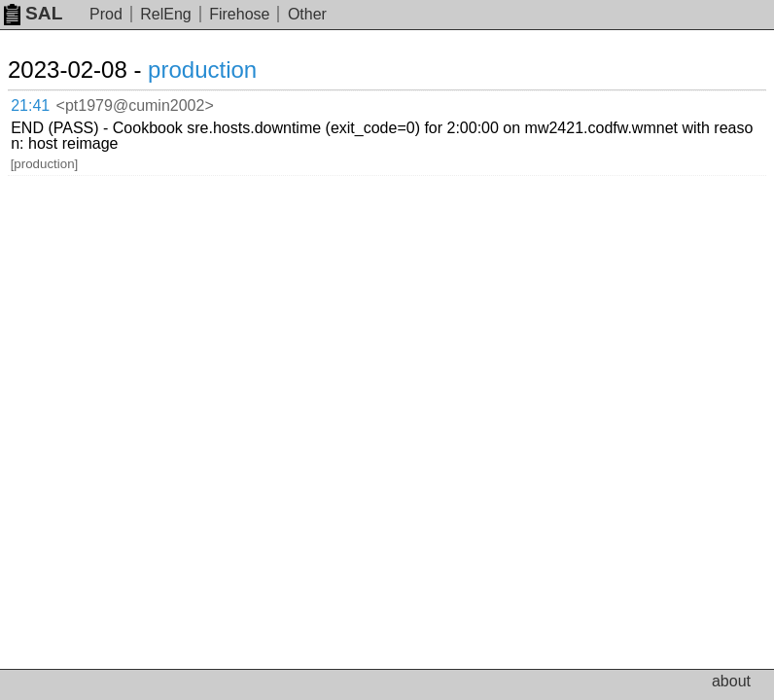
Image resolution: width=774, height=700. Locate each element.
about (731, 681)
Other (307, 14)
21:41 (30, 105)
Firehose (239, 14)
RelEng (165, 14)
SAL (33, 13)
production (202, 70)
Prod (106, 14)
